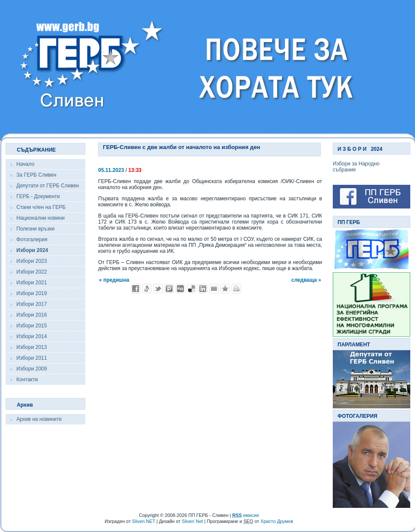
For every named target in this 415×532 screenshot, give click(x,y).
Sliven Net (192, 521)
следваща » (306, 280)
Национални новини (40, 218)
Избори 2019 (32, 293)
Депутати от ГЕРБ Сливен (48, 186)
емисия (245, 515)
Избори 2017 (32, 304)
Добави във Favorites (225, 289)
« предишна (114, 280)
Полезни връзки (36, 229)
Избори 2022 (32, 272)
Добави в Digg (180, 289)
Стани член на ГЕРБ (41, 207)
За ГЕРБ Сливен (36, 175)
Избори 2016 (32, 315)
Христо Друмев (277, 521)
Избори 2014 (32, 336)
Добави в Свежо (147, 289)
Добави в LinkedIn (203, 289)
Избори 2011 (32, 358)
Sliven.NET (144, 521)
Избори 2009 (32, 369)
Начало (25, 164)
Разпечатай (236, 289)
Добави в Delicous (192, 289)
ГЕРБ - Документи (38, 196)
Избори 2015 (32, 326)
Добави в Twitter (158, 289)
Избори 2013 (32, 347)
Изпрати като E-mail (214, 289)
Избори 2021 (32, 283)
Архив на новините (39, 419)
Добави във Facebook (136, 289)
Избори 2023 (32, 261)
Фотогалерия (32, 240)
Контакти (27, 380)
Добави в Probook (169, 289)
